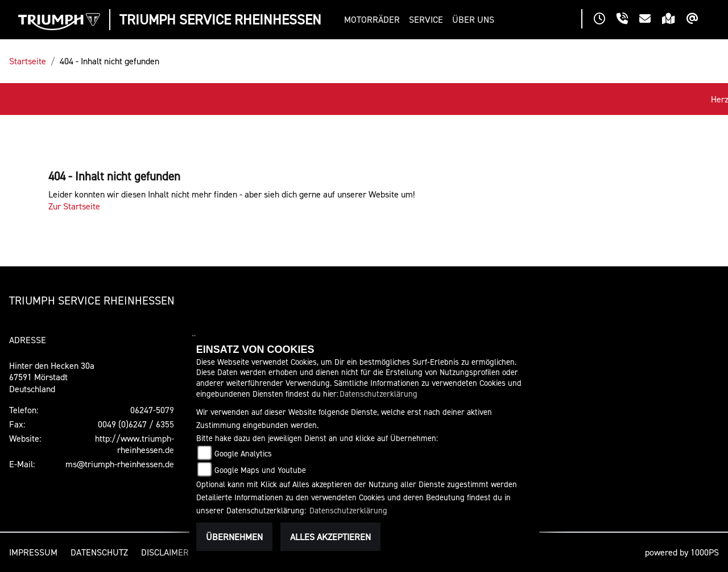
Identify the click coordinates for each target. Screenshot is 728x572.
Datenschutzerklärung (379, 394)
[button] (374, 20)
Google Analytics (243, 453)
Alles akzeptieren (330, 537)
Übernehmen (234, 537)
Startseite (28, 61)
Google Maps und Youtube (260, 470)
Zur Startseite (74, 206)
